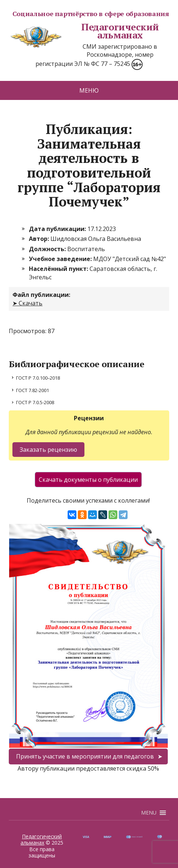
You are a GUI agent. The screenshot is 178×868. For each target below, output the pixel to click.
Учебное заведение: (61, 259)
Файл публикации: (41, 295)
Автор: (40, 239)
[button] (149, 813)
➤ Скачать (27, 303)
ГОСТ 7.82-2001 (33, 390)
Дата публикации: (58, 229)
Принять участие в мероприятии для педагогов (85, 756)
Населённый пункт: (59, 269)
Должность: (48, 249)
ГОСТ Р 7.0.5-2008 (35, 402)
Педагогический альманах (84, 31)
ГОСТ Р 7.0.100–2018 (38, 378)
